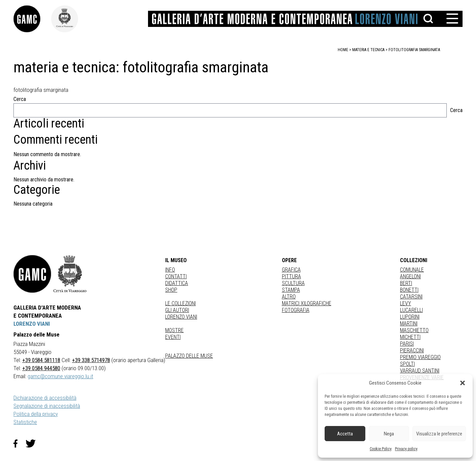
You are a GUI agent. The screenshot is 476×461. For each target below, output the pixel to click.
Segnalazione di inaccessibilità (47, 406)
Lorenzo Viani (181, 317)
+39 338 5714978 (91, 360)
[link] (32, 19)
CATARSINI (411, 297)
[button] (463, 383)
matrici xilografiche (307, 303)
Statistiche (25, 422)
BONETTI (409, 290)
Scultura (293, 283)
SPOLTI (407, 364)
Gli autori (177, 310)
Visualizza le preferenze (439, 434)
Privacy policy (406, 449)
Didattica (177, 283)
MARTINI (409, 324)
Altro (289, 297)
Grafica (291, 270)
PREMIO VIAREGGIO (420, 357)
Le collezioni (180, 303)
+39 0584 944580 (41, 368)
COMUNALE (412, 270)
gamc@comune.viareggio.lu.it (60, 376)
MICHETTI (410, 337)
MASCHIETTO (414, 330)
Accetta (345, 434)
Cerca (20, 99)
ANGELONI (410, 276)
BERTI (406, 283)
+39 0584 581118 (41, 360)
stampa (291, 290)
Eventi (173, 337)
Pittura (291, 276)
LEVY (406, 303)
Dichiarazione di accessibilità (45, 398)
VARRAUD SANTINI (420, 371)
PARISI (407, 344)
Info (170, 270)
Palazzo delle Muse (189, 356)
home (343, 50)
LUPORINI (410, 317)
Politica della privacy (36, 414)
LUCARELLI (411, 310)
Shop (171, 290)
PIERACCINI (412, 350)
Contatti (176, 276)
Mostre (174, 330)
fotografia (296, 310)
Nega (389, 434)
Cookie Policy (381, 449)
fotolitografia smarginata (414, 50)
